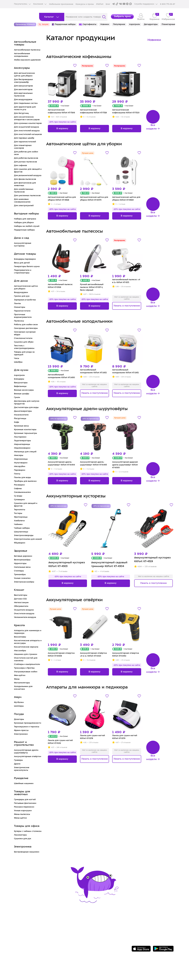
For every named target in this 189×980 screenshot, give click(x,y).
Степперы (19, 571)
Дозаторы (19, 719)
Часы (17, 358)
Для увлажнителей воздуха (28, 176)
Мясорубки (20, 466)
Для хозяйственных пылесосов (24, 191)
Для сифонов (20, 166)
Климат (19, 590)
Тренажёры (20, 575)
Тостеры (18, 513)
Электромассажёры (24, 582)
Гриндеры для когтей (25, 800)
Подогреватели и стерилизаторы (23, 272)
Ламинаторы (20, 835)
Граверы (18, 760)
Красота (19, 625)
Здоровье (21, 551)
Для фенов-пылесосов (25, 179)
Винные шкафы (22, 394)
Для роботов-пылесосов (26, 158)
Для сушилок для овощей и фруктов (28, 171)
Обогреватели (21, 606)
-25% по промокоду (58, 419)
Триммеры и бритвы (24, 668)
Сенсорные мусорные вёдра (25, 333)
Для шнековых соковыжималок (22, 201)
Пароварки (20, 470)
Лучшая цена (88, 153)
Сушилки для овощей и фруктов (26, 505)
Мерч (18, 697)
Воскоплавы (20, 637)
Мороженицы (21, 459)
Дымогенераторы (23, 411)
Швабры (18, 362)
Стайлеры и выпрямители (27, 664)
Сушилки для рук (23, 839)
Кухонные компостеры (25, 430)
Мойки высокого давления (27, 60)
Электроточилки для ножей (28, 539)
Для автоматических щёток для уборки (24, 75)
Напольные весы (22, 567)
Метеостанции (21, 603)
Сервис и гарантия (62, 922)
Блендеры (19, 379)
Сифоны (18, 489)
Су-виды (18, 496)
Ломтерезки (20, 437)
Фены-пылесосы (22, 814)
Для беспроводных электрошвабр (23, 81)
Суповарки (19, 500)
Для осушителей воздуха (27, 127)
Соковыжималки (22, 492)
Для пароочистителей (25, 142)
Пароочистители (22, 311)
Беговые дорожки (23, 556)
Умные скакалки (22, 578)
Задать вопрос (147, 925)
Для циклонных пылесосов (27, 196)
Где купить (56, 931)
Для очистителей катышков (28, 134)
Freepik (159, 969)
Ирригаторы (20, 564)
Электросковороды (24, 535)
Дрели (17, 764)
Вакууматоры (21, 383)
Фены (17, 679)
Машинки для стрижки (26, 654)
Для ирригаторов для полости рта (25, 108)
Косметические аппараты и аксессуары (28, 642)
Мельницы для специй (25, 452)
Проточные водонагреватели (23, 316)
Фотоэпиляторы (22, 683)
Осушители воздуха (24, 610)
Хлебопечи (19, 521)
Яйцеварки (20, 543)
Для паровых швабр (24, 138)
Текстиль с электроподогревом (24, 347)
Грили (17, 397)
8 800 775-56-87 (148, 919)
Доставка (55, 927)
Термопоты (20, 510)
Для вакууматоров (23, 86)
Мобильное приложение (61, 4)
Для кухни (21, 370)
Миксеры (19, 455)
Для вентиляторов (23, 90)
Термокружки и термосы (27, 727)
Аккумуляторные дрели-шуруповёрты (26, 752)
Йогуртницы (20, 419)
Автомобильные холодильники (22, 55)
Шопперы (19, 706)
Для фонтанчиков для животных (25, 184)
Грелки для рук (22, 296)
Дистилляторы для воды (26, 407)
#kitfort (100, 4)
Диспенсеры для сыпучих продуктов (27, 402)
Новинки (154, 40)
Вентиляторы (21, 595)
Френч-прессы (21, 730)
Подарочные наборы (24, 230)
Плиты (17, 474)
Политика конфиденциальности (105, 936)
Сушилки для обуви (24, 342)
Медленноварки (22, 448)
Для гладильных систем (26, 103)
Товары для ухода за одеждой (24, 353)
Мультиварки (21, 463)
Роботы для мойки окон (26, 325)
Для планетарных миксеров (23, 147)
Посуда (19, 714)
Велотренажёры (22, 560)
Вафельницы (20, 386)
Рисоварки (19, 485)
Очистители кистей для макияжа (26, 659)
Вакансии (90, 931)
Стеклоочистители (23, 338)
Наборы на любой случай (27, 226)
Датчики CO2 (20, 599)
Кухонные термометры (25, 433)
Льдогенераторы (22, 441)
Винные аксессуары (24, 390)
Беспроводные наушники (27, 852)
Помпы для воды (22, 478)
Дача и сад (21, 238)
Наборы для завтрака (25, 219)
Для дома (21, 281)
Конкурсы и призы (85, 4)
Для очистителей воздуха (27, 131)
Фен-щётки (20, 675)
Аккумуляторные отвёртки (28, 757)
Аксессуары (22, 68)
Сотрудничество (95, 927)
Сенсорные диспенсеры (26, 328)
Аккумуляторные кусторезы (23, 245)
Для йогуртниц (21, 113)
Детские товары (25, 254)
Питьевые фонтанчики (25, 803)
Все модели (151, 127)
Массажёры (20, 651)
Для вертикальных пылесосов (23, 95)
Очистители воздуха (24, 614)
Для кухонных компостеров (28, 123)
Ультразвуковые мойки (26, 672)
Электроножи (21, 734)
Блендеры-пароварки (25, 259)
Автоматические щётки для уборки (26, 287)
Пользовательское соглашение (105, 940)
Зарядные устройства (25, 300)
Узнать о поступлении (127, 306)
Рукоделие (21, 778)
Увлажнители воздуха (25, 617)
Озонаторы (20, 307)
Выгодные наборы (27, 214)
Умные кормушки (23, 811)
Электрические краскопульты (22, 769)
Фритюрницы (21, 517)
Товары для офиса (27, 826)
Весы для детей (22, 263)
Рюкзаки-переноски (24, 807)
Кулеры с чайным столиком (28, 831)
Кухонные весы (21, 426)
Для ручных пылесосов (25, 162)
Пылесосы (19, 321)
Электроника (23, 847)
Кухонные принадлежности (28, 723)
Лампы (17, 304)
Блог (108, 4)
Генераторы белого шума (27, 267)
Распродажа (87, 66)
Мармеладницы (22, 444)
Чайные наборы (22, 528)
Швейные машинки (24, 784)
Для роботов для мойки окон (26, 153)
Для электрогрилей (24, 206)
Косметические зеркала (26, 647)
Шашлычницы (21, 532)
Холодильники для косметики (23, 688)
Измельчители (21, 415)
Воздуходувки (21, 292)
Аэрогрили (19, 375)
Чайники (18, 524)
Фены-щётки (20, 818)
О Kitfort (89, 922)
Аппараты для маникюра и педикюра (28, 632)
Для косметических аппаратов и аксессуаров (27, 118)
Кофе (17, 422)
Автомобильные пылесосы (27, 50)
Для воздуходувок (23, 100)
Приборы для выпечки (25, 481)
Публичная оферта (97, 945)
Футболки (19, 702)
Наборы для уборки (24, 223)
